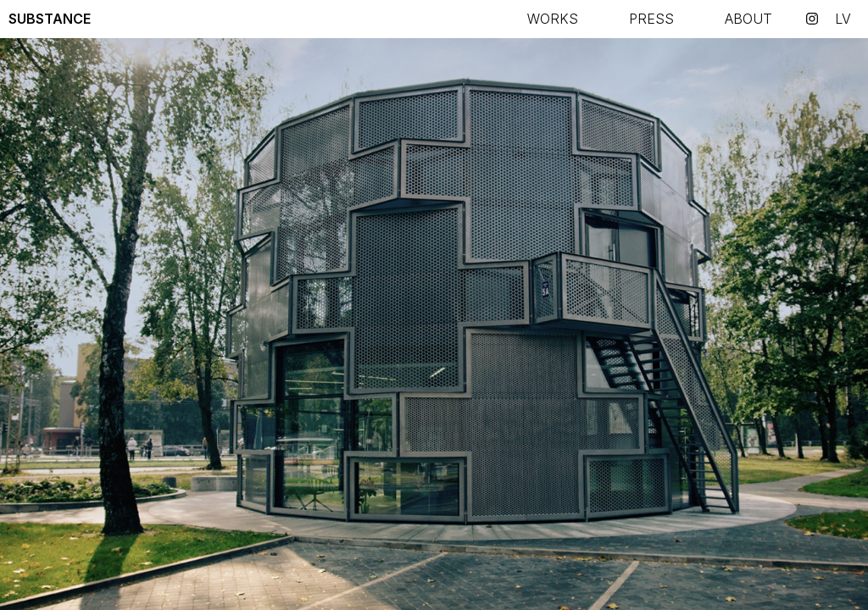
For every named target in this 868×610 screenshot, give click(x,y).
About (748, 19)
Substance (50, 19)
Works (553, 19)
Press (651, 19)
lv (843, 19)
